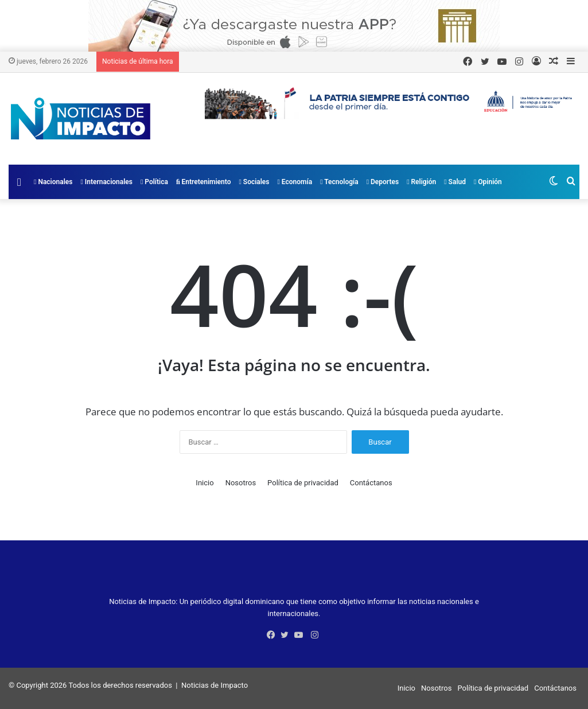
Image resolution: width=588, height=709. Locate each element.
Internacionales (106, 182)
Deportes (383, 182)
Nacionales (53, 182)
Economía (295, 182)
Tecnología (339, 182)
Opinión (488, 182)
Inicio (205, 483)
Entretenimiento (204, 182)
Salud (455, 182)
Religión (421, 182)
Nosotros (241, 483)
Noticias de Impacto (215, 685)
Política (154, 182)
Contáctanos (371, 483)
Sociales (254, 182)
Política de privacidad (303, 483)
